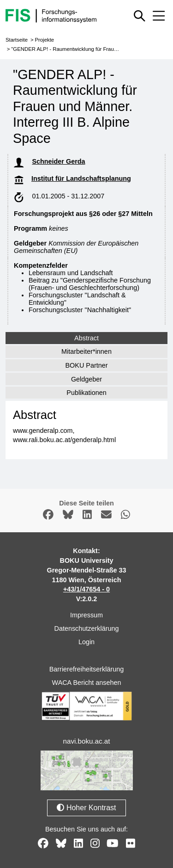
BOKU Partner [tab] (87, 365)
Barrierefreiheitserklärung (87, 669)
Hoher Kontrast (86, 808)
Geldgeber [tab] (86, 379)
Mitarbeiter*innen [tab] (86, 351)
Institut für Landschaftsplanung (81, 179)
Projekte (44, 40)
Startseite (17, 40)
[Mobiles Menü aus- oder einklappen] (159, 16)
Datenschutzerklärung (87, 628)
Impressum (86, 615)
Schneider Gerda (58, 161)
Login (86, 642)
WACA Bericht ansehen (87, 683)
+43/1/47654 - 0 (86, 589)
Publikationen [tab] (86, 393)
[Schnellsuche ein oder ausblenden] (140, 16)
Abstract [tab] (86, 338)
